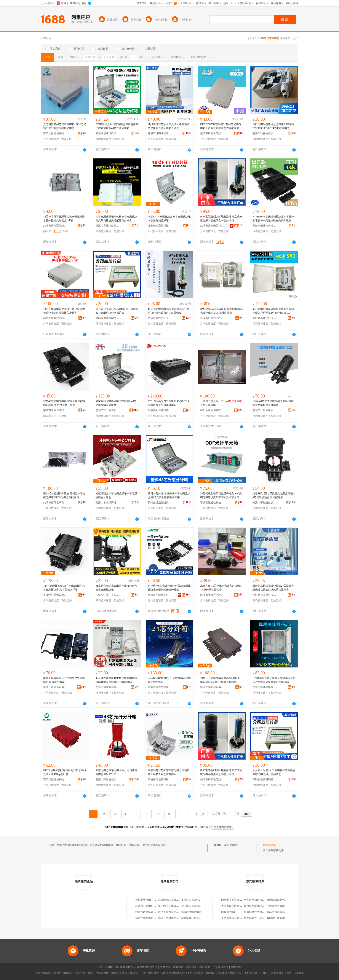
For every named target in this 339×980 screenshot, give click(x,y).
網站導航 (236, 967)
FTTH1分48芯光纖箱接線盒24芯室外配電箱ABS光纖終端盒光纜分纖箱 (273, 219)
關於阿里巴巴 (207, 967)
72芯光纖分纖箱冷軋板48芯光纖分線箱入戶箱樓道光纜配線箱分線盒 (116, 219)
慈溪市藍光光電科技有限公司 (212, 226)
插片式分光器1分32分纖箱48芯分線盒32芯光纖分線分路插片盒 (117, 311)
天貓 (125, 973)
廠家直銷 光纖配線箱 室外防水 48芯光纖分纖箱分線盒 (116, 403)
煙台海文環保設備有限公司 (259, 906)
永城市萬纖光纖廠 (191, 912)
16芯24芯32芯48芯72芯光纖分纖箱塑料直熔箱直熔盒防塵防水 (169, 772)
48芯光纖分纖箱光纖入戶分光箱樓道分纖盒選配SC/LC (116, 772)
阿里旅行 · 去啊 (157, 973)
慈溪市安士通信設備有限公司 (107, 410)
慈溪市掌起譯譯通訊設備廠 (107, 503)
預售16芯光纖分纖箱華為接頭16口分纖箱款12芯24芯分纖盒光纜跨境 (221, 680)
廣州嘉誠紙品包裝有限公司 (282, 900)
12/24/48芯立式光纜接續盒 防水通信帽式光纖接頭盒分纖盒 (273, 403)
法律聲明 (165, 967)
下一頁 (200, 814)
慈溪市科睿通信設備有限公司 (212, 318)
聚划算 (134, 973)
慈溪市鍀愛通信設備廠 (212, 133)
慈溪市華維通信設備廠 (264, 503)
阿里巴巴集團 (43, 973)
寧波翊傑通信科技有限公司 (264, 226)
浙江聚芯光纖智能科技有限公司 (199, 906)
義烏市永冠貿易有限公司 (281, 912)
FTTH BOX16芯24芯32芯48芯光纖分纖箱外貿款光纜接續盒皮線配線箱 (221, 126)
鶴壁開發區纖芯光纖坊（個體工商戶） (157, 900)
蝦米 (185, 973)
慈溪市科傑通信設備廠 (264, 133)
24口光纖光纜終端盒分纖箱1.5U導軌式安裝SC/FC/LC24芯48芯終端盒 (273, 126)
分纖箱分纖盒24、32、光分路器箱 (221, 403)
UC (240, 973)
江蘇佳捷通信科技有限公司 (160, 226)
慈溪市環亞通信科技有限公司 (107, 687)
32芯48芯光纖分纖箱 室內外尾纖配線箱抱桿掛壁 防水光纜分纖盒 (64, 403)
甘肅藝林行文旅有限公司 (258, 912)
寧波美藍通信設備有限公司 (160, 410)
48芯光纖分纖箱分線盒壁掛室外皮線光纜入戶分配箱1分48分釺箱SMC (273, 311)
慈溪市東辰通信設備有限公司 (55, 410)
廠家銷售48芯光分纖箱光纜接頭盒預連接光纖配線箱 (116, 588)
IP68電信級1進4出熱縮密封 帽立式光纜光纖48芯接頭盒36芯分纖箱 (221, 219)
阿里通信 (222, 973)
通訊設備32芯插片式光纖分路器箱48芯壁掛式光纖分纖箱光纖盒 (169, 126)
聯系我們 (223, 967)
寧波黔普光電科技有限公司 (264, 595)
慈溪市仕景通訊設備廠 (264, 410)
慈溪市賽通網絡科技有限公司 (107, 226)
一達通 (288, 973)
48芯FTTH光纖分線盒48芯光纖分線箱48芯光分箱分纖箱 (169, 219)
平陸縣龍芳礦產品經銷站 (281, 906)
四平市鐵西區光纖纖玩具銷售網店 (177, 912)
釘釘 (265, 973)
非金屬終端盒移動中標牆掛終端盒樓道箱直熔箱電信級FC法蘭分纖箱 (116, 680)
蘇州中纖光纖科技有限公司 (151, 918)
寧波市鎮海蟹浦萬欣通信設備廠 (160, 687)
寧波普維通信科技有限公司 (212, 503)
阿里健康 (276, 973)
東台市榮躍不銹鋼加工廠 (235, 918)
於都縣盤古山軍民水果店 (258, 918)
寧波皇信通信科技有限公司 (107, 133)
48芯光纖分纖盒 (233, 845)
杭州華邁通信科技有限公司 (212, 410)
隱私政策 (192, 967)
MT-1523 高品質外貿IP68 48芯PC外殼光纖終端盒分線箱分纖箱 (169, 403)
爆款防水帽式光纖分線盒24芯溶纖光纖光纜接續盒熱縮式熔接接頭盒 (273, 588)
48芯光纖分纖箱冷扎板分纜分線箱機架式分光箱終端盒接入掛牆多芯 (64, 311)
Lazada (299, 973)
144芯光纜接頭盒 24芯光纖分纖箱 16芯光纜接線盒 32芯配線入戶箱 (64, 588)
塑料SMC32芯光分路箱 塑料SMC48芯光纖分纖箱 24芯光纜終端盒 (222, 311)
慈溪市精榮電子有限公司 (55, 503)
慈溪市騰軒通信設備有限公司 (212, 595)
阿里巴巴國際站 (63, 973)
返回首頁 (206, 827)
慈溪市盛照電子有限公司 (160, 318)
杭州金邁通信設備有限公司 (160, 503)
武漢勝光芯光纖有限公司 (172, 900)
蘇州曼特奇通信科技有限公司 (55, 318)
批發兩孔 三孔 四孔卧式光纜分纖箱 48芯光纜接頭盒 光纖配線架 (274, 495)
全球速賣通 (102, 973)
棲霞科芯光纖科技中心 (194, 900)
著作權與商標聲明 (147, 967)
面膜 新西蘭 (228, 912)
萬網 (232, 973)
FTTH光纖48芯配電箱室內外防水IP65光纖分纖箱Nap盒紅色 (65, 772)
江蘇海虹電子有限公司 (107, 595)
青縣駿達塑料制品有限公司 (107, 318)
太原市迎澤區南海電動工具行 (238, 906)
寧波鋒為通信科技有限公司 (264, 318)
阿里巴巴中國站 (84, 973)
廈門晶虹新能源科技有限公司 (283, 918)
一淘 (143, 973)
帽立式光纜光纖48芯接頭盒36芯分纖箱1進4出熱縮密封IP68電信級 (169, 311)
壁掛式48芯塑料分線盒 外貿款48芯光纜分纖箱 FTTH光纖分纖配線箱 (64, 495)
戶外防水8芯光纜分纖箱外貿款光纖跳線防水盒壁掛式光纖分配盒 (169, 588)
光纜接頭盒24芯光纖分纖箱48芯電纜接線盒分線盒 (116, 495)
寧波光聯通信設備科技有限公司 (212, 687)
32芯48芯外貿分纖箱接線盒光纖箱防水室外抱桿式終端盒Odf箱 (64, 219)
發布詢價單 (269, 845)
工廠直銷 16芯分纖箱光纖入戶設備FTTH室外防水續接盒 (221, 588)
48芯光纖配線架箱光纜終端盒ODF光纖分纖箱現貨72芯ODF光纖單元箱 (221, 495)
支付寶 (248, 973)
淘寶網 (115, 973)
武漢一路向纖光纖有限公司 (174, 918)
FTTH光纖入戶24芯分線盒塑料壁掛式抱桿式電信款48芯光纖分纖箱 (117, 126)
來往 (257, 973)
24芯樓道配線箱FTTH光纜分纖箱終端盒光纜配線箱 (169, 680)
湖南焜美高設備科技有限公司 (238, 900)
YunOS (210, 973)
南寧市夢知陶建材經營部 (258, 900)
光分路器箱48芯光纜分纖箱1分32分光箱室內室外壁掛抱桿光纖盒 (65, 126)
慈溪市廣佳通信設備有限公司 (55, 226)
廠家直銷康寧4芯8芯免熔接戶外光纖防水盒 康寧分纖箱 (64, 680)
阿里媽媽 (174, 973)
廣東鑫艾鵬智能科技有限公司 (160, 595)
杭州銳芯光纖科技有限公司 (151, 906)
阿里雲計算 (197, 973)
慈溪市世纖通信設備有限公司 (160, 133)
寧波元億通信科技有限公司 (55, 133)
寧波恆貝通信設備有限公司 (55, 595)
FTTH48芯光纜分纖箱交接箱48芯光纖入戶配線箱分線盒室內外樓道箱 (274, 680)
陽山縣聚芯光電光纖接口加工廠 (199, 918)
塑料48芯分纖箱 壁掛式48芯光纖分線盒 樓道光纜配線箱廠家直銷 (169, 495)
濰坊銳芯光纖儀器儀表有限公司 (176, 906)
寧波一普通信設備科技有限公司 (55, 687)
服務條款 (178, 967)
